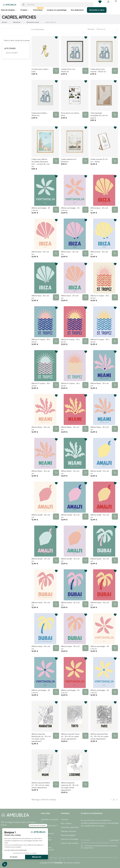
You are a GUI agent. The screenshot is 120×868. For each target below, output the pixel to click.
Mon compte (66, 823)
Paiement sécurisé (69, 831)
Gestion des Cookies (70, 843)
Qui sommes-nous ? (49, 826)
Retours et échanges (70, 839)
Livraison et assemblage (46, 838)
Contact (65, 819)
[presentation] (98, 837)
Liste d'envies (10, 48)
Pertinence (108, 29)
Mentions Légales (68, 835)
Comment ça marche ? (50, 821)
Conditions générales (70, 827)
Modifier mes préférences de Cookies (47, 850)
